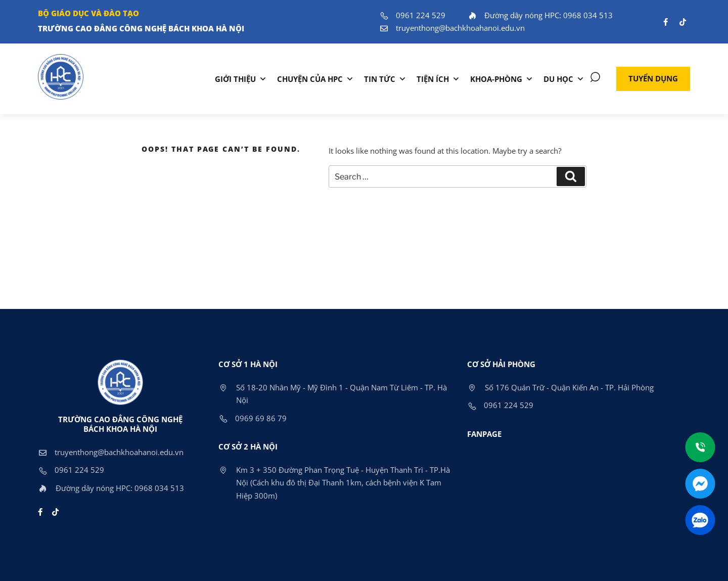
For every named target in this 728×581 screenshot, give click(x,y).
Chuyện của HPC (310, 79)
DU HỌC (558, 79)
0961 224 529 (412, 15)
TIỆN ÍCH (433, 79)
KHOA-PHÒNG (496, 79)
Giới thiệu (235, 79)
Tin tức (380, 79)
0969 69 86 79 (253, 418)
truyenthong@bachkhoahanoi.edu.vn (452, 28)
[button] (653, 79)
